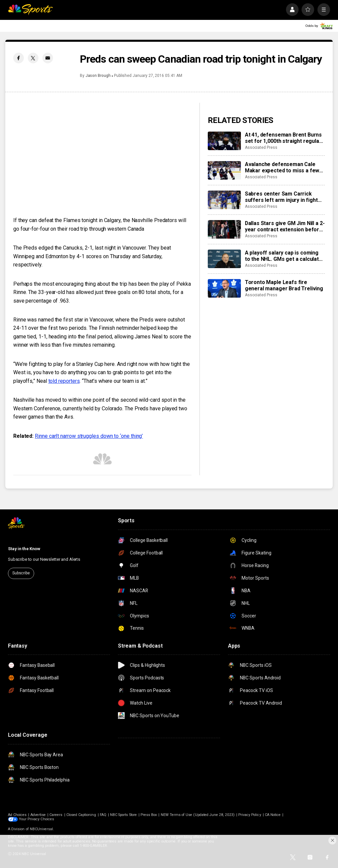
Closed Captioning (81, 815)
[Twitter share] (33, 58)
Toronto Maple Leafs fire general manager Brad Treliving (284, 285)
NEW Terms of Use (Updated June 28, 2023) (198, 815)
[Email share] (48, 58)
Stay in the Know (24, 549)
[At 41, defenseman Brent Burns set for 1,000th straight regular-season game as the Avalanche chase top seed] (224, 141)
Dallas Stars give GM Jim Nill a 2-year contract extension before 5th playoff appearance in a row (285, 226)
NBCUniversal (42, 829)
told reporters (64, 381)
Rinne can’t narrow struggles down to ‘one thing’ (89, 436)
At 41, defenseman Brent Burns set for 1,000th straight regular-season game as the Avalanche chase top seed (284, 138)
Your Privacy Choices (36, 819)
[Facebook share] (19, 58)
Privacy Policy (250, 815)
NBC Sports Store (123, 815)
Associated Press (261, 147)
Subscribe (21, 573)
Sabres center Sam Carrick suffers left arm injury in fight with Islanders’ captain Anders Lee (282, 197)
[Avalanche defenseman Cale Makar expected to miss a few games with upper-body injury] (224, 170)
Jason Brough (98, 76)
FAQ (103, 815)
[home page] (30, 10)
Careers (56, 815)
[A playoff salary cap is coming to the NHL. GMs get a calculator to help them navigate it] (224, 259)
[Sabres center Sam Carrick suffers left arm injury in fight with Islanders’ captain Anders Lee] (224, 200)
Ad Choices (17, 815)
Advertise (38, 815)
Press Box (149, 815)
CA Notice (273, 815)
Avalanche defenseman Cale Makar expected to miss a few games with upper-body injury (282, 167)
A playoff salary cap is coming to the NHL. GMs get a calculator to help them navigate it (285, 256)
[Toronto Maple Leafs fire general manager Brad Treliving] (224, 288)
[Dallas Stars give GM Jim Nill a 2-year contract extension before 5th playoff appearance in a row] (224, 229)
